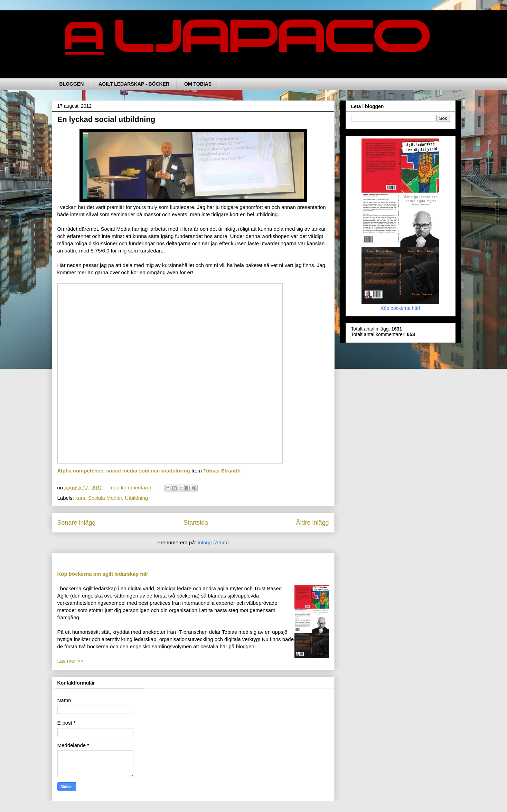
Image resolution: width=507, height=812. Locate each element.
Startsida (196, 523)
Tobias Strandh (222, 471)
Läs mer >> (71, 661)
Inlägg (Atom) (213, 542)
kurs (80, 498)
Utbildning (136, 498)
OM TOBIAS (198, 84)
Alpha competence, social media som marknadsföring (124, 471)
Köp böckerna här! (400, 305)
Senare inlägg (77, 523)
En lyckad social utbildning (106, 119)
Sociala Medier (105, 498)
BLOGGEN (72, 84)
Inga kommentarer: (132, 488)
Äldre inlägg (312, 523)
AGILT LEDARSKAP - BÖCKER (134, 84)
